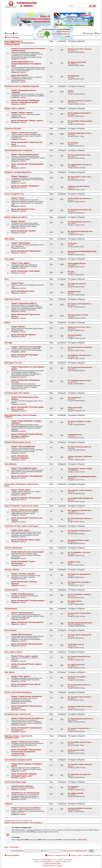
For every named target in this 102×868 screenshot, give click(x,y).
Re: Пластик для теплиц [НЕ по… (80, 582)
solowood (71, 542)
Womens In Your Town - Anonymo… (80, 49)
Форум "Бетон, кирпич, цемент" (25, 656)
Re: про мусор (73, 143)
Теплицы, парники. (12, 570)
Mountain (71, 115)
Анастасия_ (72, 357)
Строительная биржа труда (15, 782)
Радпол (70, 188)
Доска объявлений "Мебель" (24, 335)
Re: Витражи (72, 243)
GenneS (71, 233)
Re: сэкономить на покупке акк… (80, 774)
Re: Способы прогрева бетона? (79, 657)
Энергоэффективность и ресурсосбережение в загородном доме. (26, 64)
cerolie (70, 576)
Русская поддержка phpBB (52, 864)
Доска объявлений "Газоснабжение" (27, 476)
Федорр (70, 478)
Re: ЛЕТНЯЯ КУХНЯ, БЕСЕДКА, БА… (81, 498)
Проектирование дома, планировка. (19, 150)
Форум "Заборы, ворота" (22, 113)
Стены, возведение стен (14, 194)
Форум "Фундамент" (20, 176)
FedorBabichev (73, 810)
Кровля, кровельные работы (16, 217)
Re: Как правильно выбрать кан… (80, 210)
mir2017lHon (72, 470)
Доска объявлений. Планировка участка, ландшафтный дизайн (25, 101)
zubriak (70, 337)
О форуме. (9, 804)
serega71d (71, 382)
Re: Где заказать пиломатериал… (80, 613)
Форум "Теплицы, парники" (23, 574)
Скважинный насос (75, 435)
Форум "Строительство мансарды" (27, 347)
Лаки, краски (9, 672)
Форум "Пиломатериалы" (22, 613)
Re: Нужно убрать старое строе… (80, 177)
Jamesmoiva (82, 840)
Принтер (71, 135)
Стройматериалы (11, 590)
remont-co (71, 102)
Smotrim (71, 708)
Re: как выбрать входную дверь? (80, 121)
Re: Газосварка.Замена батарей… (80, 380)
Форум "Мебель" (19, 327)
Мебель (7, 323)
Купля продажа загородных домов (18, 760)
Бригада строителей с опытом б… (80, 101)
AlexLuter (71, 157)
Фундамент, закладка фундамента (18, 172)
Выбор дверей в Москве (77, 264)
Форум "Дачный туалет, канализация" (28, 552)
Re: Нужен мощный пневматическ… (81, 719)
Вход (6, 847)
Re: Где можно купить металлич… (80, 697)
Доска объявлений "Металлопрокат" (27, 644)
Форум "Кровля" (18, 221)
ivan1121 (71, 51)
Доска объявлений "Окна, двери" (26, 271)
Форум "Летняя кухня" (21, 490)
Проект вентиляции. (75, 408)
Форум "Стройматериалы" (23, 594)
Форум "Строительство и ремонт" (26, 808)
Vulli (69, 123)
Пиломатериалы (11, 609)
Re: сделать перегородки (77, 62)
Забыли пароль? (68, 851)
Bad (69, 423)
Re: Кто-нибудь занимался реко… (80, 742)
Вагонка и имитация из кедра (78, 540)
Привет (70, 91)
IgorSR (70, 409)
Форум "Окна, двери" (21, 263)
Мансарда (8, 343)
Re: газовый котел (75, 398)
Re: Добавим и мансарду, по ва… (80, 355)
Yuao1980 (71, 166)
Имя (69, 563)
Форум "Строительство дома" (24, 133)
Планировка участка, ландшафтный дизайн (22, 86)
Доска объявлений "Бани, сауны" (26, 540)
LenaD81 (71, 316)
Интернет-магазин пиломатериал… (81, 623)
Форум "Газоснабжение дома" (24, 468)
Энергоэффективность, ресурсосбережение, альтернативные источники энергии (19, 43)
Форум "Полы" (18, 283)
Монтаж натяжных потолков (78, 315)
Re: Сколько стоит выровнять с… (80, 304)
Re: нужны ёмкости (75, 601)
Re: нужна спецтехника (76, 665)
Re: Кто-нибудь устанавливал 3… (80, 113)
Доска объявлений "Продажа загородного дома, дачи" (24, 775)
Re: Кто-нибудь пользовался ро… (80, 198)
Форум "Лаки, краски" (21, 676)
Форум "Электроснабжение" (24, 446)
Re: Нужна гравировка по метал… (80, 133)
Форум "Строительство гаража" (25, 510)
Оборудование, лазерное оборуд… (81, 469)
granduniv (71, 646)
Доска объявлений (19, 75)
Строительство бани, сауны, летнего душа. (22, 526)
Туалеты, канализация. (13, 548)
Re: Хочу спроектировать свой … (80, 155)
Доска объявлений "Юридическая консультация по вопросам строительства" (26, 752)
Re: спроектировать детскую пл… (80, 164)
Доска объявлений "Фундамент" (25, 186)
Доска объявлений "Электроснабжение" (20, 457)
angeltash (23, 59)
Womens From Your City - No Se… (80, 327)
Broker (70, 500)
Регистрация (14, 847)
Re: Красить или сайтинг (77, 677)
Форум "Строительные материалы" (27, 696)
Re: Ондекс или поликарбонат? (79, 574)
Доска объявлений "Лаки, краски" (26, 684)
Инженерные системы (13, 363)
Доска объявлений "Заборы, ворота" (27, 121)
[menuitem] (75, 855)
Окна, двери (9, 259)
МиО (69, 458)
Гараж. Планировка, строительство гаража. (22, 506)
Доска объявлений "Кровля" (24, 231)
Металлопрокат (10, 630)
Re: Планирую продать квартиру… (80, 764)
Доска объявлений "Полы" (23, 291)
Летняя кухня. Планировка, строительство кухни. (21, 485)
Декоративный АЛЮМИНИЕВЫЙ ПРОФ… (83, 251)
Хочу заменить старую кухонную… (80, 490)
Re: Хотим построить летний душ (80, 347)
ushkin (70, 766)
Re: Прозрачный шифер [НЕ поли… (81, 231)
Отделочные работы (13, 299)
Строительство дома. (13, 129)
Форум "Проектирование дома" (25, 154)
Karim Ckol (71, 720)
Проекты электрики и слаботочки (80, 456)
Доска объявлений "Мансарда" (25, 355)
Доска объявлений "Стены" (23, 209)
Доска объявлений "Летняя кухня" (26, 498)
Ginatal (70, 492)
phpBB (48, 862)
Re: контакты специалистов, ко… (80, 728)
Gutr (69, 349)
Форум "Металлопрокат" (22, 634)
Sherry (70, 92)
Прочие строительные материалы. (18, 692)
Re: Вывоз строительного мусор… (80, 706)
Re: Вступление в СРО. (76, 750)
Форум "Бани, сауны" (21, 530)
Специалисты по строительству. (25, 793)
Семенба (71, 265)
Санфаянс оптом (74, 562)
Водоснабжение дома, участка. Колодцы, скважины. (21, 416)
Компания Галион (74, 292)
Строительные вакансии (22, 786)
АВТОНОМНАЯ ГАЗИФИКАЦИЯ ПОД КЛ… (83, 477)
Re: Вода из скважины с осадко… (80, 421)
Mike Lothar (47, 860)
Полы (7, 279)
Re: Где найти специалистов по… (80, 531)
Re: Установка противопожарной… (80, 367)
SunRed (71, 211)
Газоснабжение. (11, 464)
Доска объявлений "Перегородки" (26, 251)
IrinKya (70, 77)
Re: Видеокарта (74, 76)
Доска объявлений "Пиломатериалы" (28, 622)
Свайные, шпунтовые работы (79, 186)
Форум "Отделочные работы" (24, 303)
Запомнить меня (82, 851)
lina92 (70, 293)
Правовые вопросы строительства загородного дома (18, 737)
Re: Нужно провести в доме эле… (80, 447)
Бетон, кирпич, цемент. (13, 652)
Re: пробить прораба (76, 793)
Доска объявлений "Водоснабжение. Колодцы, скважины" (27, 435)
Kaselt (70, 245)
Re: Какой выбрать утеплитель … (80, 222)
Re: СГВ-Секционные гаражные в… (81, 518)
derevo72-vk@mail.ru (75, 624)
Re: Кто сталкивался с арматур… (80, 594)
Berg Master (72, 64)
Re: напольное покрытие (77, 284)
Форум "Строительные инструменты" (28, 718)
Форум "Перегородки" (21, 243)
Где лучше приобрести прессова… (80, 808)
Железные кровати (75, 335)
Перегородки (9, 239)
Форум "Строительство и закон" (25, 742)
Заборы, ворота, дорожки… (15, 108)
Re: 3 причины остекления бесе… (80, 510)
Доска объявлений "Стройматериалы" (28, 601)
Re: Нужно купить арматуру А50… (80, 635)
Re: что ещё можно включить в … (80, 685)
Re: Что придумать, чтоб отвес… (80, 552)
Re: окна (71, 271)
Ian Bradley (69, 860)
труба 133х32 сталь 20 (76, 644)
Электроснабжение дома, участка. (18, 442)
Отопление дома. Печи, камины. (17, 393)
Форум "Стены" (18, 198)
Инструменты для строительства (18, 714)
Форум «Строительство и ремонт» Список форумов (23, 822)
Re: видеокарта (73, 787)
